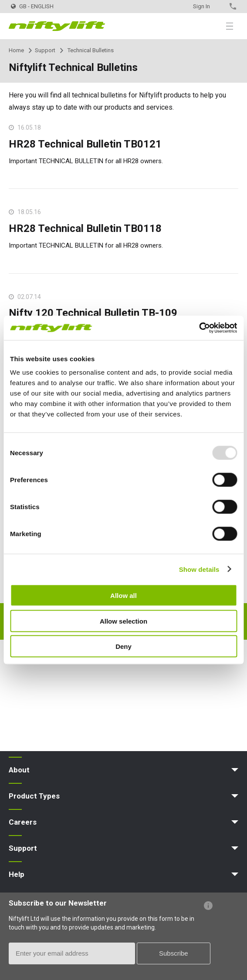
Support (45, 50)
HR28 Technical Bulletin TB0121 (85, 144)
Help (17, 874)
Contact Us (218, 6)
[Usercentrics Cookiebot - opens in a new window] (199, 328)
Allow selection (123, 621)
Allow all (123, 596)
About (19, 770)
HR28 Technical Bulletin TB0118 (85, 228)
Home (16, 50)
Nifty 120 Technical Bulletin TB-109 (93, 313)
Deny (123, 646)
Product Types (34, 796)
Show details (199, 569)
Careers (23, 822)
